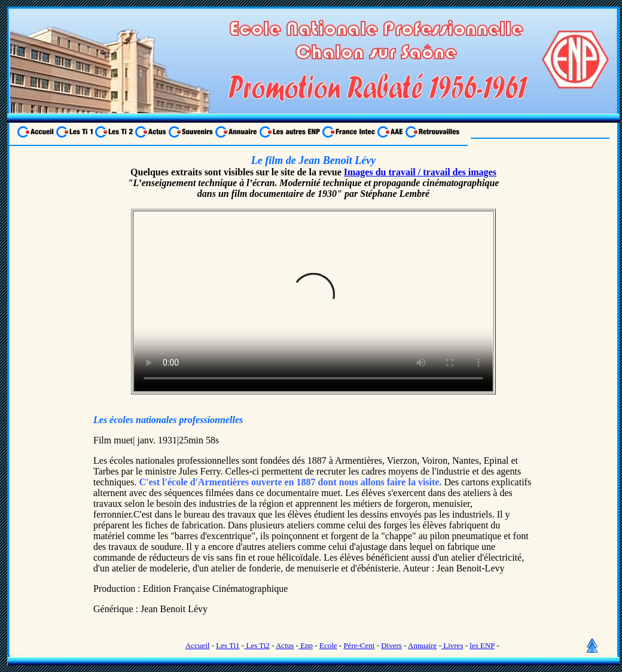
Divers (391, 645)
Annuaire (422, 645)
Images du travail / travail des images (420, 172)
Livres (452, 645)
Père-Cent (359, 645)
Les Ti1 (228, 645)
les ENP (482, 645)
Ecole (328, 645)
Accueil (197, 645)
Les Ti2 (257, 645)
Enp (306, 645)
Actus (285, 645)
